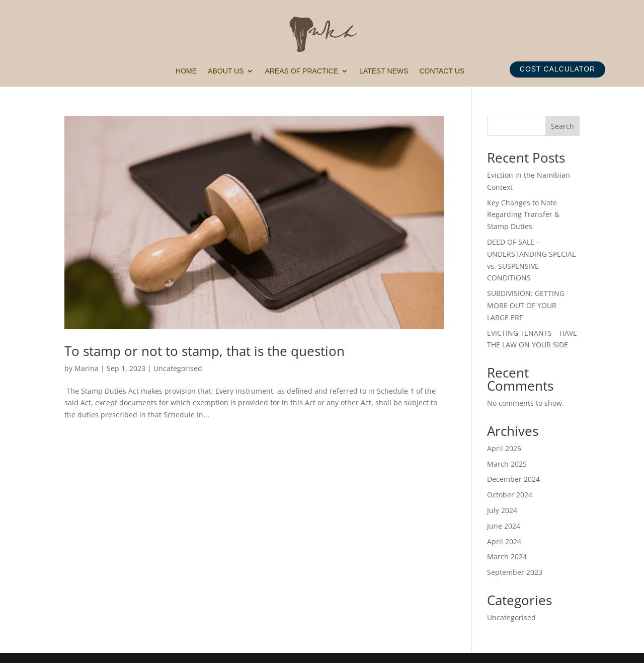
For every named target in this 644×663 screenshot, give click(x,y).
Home (186, 71)
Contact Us (442, 71)
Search (562, 126)
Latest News (384, 71)
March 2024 (507, 557)
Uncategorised (178, 368)
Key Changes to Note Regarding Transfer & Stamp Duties (523, 215)
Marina (87, 368)
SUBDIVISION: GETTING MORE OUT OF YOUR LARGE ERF (526, 305)
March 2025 (507, 464)
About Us (226, 71)
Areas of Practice (301, 71)
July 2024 (502, 510)
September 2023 (515, 572)
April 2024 (504, 541)
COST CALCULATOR (557, 69)
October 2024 (510, 495)
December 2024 (513, 479)
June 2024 (504, 526)
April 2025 (504, 448)
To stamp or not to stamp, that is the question (205, 351)
